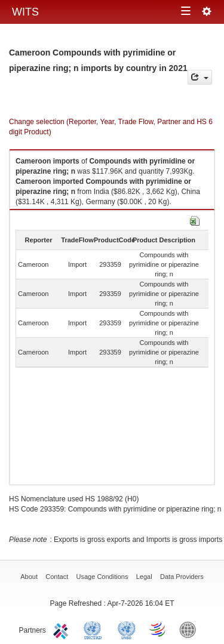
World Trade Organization (158, 629)
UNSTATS (127, 629)
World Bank (191, 629)
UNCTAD (95, 629)
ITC (63, 629)
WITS (25, 12)
